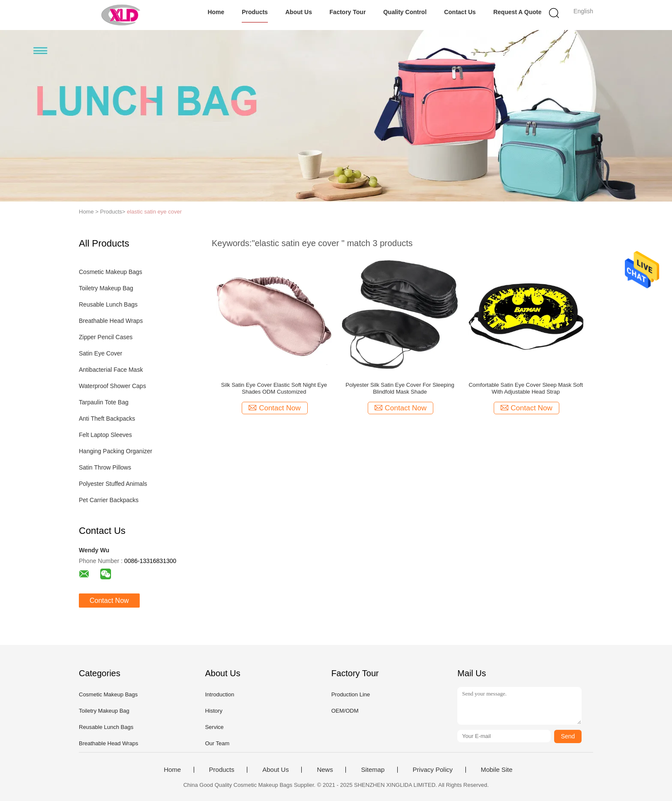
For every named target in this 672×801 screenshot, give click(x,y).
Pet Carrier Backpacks (109, 500)
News (325, 770)
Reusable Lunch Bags (108, 304)
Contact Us (460, 12)
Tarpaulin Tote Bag (104, 402)
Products (255, 12)
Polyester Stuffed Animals (113, 484)
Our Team (217, 743)
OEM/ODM (345, 711)
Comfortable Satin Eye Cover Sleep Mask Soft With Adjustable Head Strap (526, 388)
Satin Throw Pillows (105, 467)
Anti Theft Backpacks (107, 419)
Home (216, 12)
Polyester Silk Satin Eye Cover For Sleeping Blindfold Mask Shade (400, 388)
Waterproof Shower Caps (112, 386)
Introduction (219, 694)
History (213, 711)
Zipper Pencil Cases (106, 337)
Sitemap (373, 770)
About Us (299, 12)
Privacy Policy (433, 770)
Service (214, 727)
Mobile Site (497, 770)
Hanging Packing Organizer (115, 451)
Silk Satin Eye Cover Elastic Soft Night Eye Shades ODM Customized (274, 388)
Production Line (351, 694)
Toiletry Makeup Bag (106, 288)
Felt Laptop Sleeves (105, 435)
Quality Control (405, 12)
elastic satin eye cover (154, 212)
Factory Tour (348, 12)
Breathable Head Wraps (111, 321)
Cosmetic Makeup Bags (111, 272)
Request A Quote (517, 12)
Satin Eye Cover (100, 353)
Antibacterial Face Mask (111, 370)
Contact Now (109, 601)
